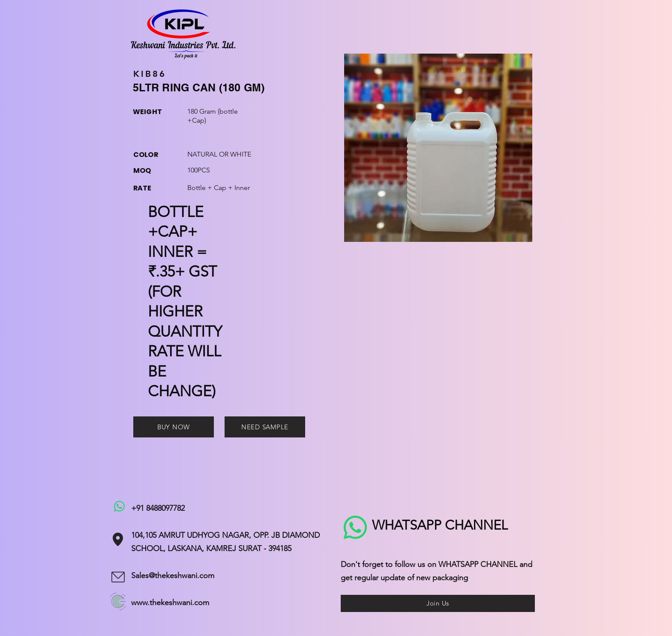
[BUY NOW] (174, 427)
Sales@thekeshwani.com (173, 576)
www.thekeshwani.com (170, 603)
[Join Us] (438, 603)
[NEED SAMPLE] (265, 427)
